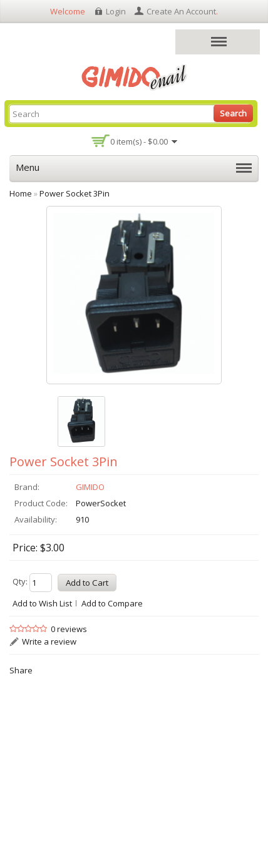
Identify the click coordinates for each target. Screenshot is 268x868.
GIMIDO (90, 487)
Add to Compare (112, 603)
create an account (181, 11)
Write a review (49, 641)
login (116, 11)
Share (21, 670)
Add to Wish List (42, 603)
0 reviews (69, 629)
